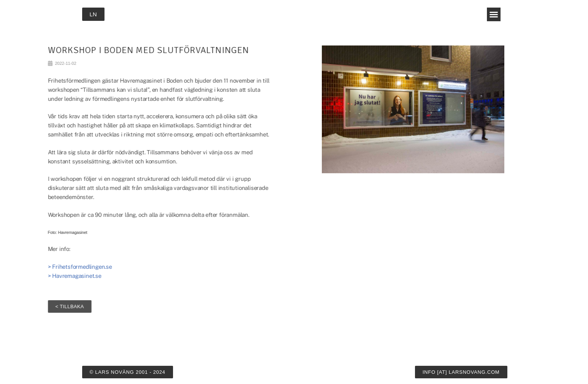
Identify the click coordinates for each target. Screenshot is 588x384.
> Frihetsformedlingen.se (51, 267)
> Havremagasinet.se (46, 276)
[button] (494, 14)
